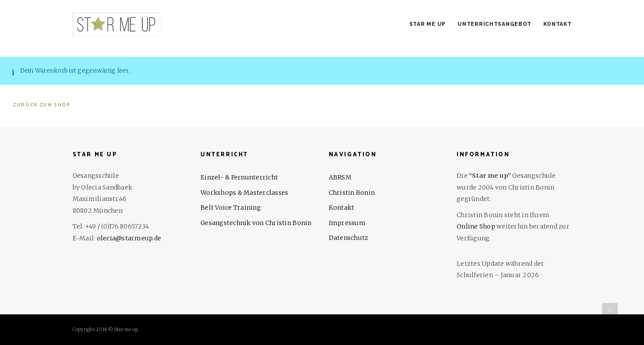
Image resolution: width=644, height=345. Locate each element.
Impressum (347, 223)
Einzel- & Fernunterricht (239, 177)
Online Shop (476, 226)
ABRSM (340, 177)
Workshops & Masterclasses (245, 193)
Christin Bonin (352, 193)
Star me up (428, 24)
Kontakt (557, 24)
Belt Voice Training (231, 208)
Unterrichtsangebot (494, 24)
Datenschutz (349, 238)
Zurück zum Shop (42, 105)
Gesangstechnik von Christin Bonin (256, 223)
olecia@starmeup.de (129, 238)
